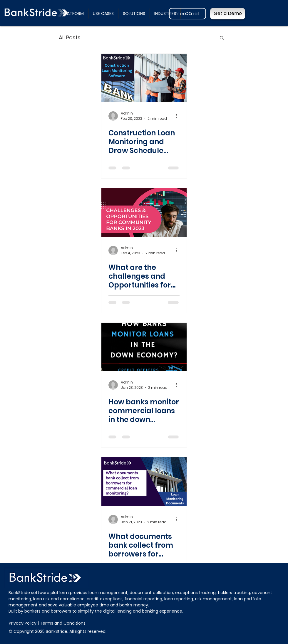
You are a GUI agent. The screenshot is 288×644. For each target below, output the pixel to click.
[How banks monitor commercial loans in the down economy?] (144, 347)
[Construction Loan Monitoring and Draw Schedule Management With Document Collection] (144, 78)
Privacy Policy (23, 623)
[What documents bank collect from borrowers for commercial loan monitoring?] (144, 481)
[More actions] (179, 116)
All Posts (70, 37)
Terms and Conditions (63, 623)
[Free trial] (187, 14)
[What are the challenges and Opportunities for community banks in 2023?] (144, 212)
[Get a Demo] (228, 14)
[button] (103, 14)
